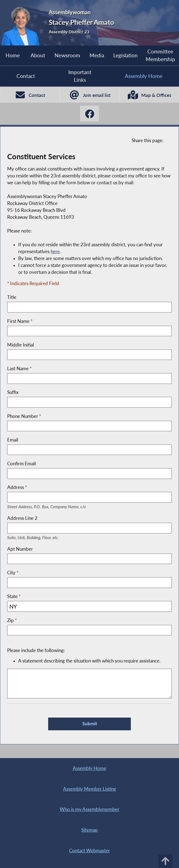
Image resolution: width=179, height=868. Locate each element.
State (14, 596)
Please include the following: (88, 656)
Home (13, 55)
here (55, 252)
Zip (12, 620)
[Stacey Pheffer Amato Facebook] (90, 114)
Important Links (80, 76)
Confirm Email (21, 464)
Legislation (125, 55)
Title (12, 297)
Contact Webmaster (89, 851)
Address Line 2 (40, 519)
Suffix (13, 392)
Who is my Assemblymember (89, 809)
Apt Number (20, 549)
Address (55, 488)
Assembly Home (89, 768)
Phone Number (24, 416)
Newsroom (67, 55)
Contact (26, 76)
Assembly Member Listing (89, 789)
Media (97, 55)
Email (13, 440)
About (38, 55)
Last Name (19, 369)
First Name (20, 321)
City (13, 573)
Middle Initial (21, 345)
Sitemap (89, 830)
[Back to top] (165, 861)
